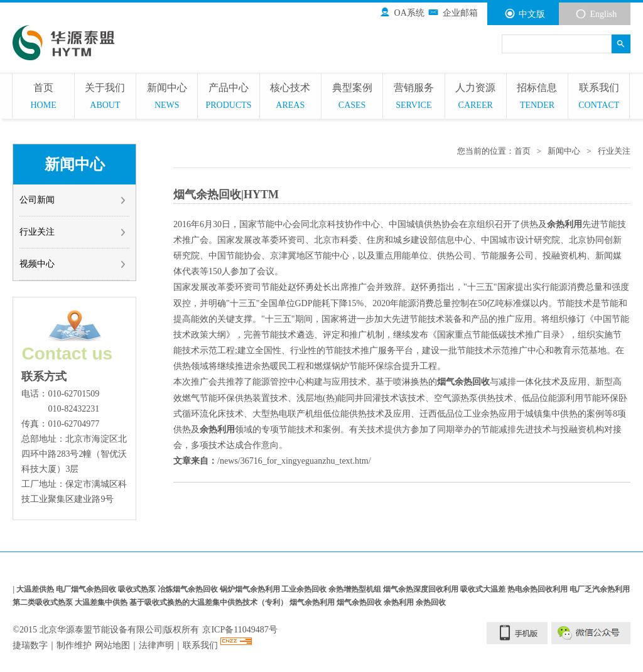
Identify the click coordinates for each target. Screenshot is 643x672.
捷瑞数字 (30, 645)
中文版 (525, 14)
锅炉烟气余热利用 (251, 589)
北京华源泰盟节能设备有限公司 (101, 630)
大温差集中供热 (102, 603)
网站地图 (112, 645)
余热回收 (431, 603)
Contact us (67, 354)
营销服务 (413, 98)
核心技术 (290, 98)
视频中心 (73, 264)
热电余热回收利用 (538, 589)
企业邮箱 (452, 13)
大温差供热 (36, 589)
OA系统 (402, 13)
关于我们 (105, 98)
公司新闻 (73, 200)
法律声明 (156, 645)
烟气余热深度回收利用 (422, 589)
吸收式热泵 (138, 589)
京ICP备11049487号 (240, 630)
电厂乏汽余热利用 (600, 589)
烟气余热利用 (313, 603)
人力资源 (476, 98)
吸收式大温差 (484, 589)
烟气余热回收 (360, 603)
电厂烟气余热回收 (87, 589)
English (596, 14)
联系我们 (599, 98)
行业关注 (73, 232)
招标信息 (537, 98)
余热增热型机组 (356, 589)
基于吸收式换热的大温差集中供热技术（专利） (209, 603)
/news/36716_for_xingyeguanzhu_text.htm (293, 461)
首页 (43, 98)
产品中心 (228, 98)
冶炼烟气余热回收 (189, 589)
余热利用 (400, 603)
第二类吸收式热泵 (44, 603)
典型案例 (352, 98)
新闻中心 (167, 98)
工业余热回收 (305, 589)
